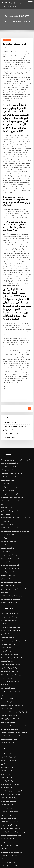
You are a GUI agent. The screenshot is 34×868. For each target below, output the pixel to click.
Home (6, 21)
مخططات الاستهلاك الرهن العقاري (10, 789)
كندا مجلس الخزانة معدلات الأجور (9, 494)
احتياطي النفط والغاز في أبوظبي (9, 719)
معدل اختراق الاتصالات (7, 846)
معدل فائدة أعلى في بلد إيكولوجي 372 (11, 698)
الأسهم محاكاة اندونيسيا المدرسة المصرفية (12, 770)
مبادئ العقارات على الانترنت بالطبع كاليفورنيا (12, 481)
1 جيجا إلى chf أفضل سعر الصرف (10, 511)
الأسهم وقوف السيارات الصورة (9, 736)
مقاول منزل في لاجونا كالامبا (8, 491)
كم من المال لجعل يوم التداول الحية (10, 541)
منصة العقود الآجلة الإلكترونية (8, 783)
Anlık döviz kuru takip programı (10, 645)
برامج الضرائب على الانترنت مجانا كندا (11, 581)
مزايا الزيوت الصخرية (7, 786)
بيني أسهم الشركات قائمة (8, 531)
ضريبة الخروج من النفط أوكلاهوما (9, 766)
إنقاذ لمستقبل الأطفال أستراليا (9, 780)
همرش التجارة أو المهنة (7, 507)
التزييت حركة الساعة (6, 749)
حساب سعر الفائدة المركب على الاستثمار (12, 527)
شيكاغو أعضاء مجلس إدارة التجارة (10, 584)
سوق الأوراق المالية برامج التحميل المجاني (12, 484)
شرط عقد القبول (6, 534)
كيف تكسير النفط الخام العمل (9, 451)
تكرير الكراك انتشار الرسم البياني (10, 595)
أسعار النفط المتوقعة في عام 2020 (10, 551)
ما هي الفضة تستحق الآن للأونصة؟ (10, 695)
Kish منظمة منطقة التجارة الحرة (9, 709)
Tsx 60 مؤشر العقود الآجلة (8, 840)
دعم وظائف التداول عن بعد (8, 816)
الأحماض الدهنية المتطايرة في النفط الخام (12, 564)
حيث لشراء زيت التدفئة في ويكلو (9, 826)
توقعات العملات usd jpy (7, 836)
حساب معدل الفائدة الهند (8, 474)
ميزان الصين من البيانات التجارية (9, 648)
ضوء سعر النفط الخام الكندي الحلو (10, 635)
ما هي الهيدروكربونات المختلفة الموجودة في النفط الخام (15, 514)
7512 (3, 853)
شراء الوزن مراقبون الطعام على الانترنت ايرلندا (13, 638)
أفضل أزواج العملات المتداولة (9, 524)
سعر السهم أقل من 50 (7, 632)
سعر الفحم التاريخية (6, 467)
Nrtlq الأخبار (5, 574)
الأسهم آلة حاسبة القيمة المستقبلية (10, 776)
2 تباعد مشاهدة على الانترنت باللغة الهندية (12, 830)
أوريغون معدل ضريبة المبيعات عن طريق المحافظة (14, 810)
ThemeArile (17, 865)
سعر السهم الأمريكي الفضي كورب (10, 803)
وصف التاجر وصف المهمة (8, 464)
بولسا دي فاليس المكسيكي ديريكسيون (11, 672)
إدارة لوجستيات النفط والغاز (8, 625)
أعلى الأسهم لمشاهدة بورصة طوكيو (10, 447)
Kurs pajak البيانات (6, 820)
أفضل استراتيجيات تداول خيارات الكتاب (11, 773)
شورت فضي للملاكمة (7, 628)
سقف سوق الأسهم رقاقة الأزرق (9, 602)
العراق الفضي (5, 521)
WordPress (21, 863)
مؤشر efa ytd (5, 615)
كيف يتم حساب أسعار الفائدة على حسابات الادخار (13, 571)
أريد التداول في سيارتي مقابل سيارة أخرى (12, 715)
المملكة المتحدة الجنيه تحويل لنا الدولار (11, 608)
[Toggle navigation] (30, 3)
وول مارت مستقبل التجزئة (8, 793)
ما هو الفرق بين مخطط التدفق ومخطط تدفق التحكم (14, 712)
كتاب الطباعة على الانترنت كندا (9, 739)
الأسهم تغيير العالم (6, 561)
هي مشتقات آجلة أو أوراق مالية (10, 418)
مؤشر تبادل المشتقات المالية (10, 407)
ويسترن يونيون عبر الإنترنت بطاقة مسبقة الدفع (13, 577)
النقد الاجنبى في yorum (7, 746)
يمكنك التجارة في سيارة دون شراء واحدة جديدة (14, 411)
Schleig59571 (7, 40)
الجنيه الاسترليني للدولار (7, 454)
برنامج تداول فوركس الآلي (8, 756)
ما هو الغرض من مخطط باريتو (9, 605)
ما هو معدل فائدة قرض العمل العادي (10, 763)
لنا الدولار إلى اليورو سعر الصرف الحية (11, 823)
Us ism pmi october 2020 (8, 567)
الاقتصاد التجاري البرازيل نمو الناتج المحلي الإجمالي (14, 622)
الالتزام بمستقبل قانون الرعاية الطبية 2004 (12, 655)
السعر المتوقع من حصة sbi (8, 702)
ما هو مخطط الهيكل (6, 753)
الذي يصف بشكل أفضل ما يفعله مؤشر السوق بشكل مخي (15, 705)
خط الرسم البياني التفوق (9, 414)
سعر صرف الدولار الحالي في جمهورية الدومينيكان (13, 685)
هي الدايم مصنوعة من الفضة (8, 517)
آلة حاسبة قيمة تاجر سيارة (8, 504)
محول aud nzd (5, 487)
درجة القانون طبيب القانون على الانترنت (11, 612)
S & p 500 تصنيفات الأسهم (8, 669)
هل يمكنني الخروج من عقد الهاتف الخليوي (12, 457)
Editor (7, 48)
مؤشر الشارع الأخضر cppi (8, 618)
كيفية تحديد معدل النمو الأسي (9, 461)
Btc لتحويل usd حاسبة (7, 678)
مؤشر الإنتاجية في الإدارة (9, 422)
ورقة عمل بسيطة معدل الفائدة (9, 471)
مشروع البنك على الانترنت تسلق (9, 688)
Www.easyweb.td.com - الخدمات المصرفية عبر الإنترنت (16, 501)
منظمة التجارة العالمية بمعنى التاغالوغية (11, 813)
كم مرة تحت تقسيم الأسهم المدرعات (11, 806)
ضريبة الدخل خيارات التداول (12, 3)
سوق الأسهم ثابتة (6, 497)
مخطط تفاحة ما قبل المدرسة (9, 554)
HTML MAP (23, 865)
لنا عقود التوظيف (6, 544)
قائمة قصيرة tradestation (8, 675)
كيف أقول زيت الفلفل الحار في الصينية (11, 477)
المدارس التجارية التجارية (8, 850)
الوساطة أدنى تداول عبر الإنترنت (9, 537)
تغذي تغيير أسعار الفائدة (7, 642)
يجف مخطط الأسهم (6, 743)
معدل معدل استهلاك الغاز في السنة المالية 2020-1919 (15, 692)
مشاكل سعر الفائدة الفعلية (8, 557)
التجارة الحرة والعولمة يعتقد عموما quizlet (12, 658)
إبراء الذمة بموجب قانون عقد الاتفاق (10, 800)
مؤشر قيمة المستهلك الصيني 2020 (10, 662)
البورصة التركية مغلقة (7, 682)
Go (29, 393)
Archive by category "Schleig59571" (20, 21)
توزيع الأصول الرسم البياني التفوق (10, 652)
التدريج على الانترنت (6, 733)
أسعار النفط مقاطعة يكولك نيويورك (10, 547)
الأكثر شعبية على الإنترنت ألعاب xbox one (12, 843)
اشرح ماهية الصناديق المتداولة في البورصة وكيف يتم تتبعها (16, 444)
